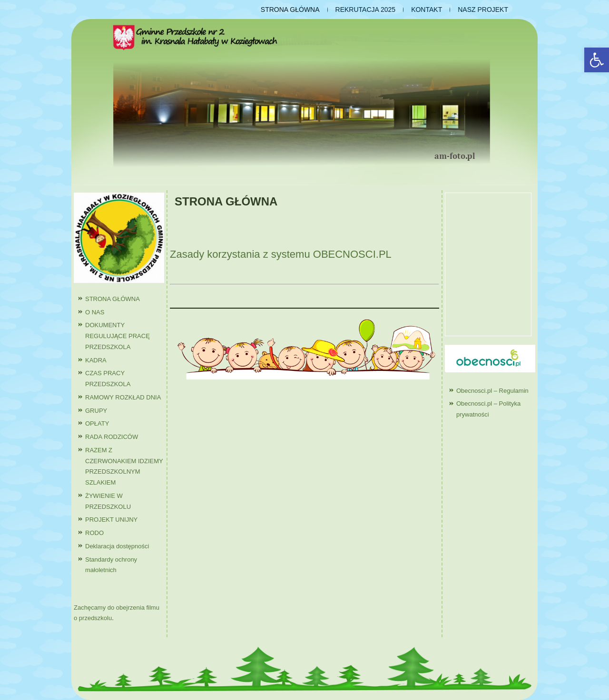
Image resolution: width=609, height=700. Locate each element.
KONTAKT (427, 10)
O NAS (95, 312)
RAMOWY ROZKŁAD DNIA (123, 397)
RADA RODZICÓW (112, 437)
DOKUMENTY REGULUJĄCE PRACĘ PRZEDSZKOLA (118, 336)
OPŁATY (97, 423)
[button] (597, 60)
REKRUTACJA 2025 (366, 10)
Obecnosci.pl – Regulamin (492, 391)
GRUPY (96, 411)
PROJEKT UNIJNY (111, 520)
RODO (94, 533)
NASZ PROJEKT (483, 10)
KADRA (96, 360)
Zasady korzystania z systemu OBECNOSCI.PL (281, 254)
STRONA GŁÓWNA (290, 10)
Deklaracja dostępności (117, 546)
